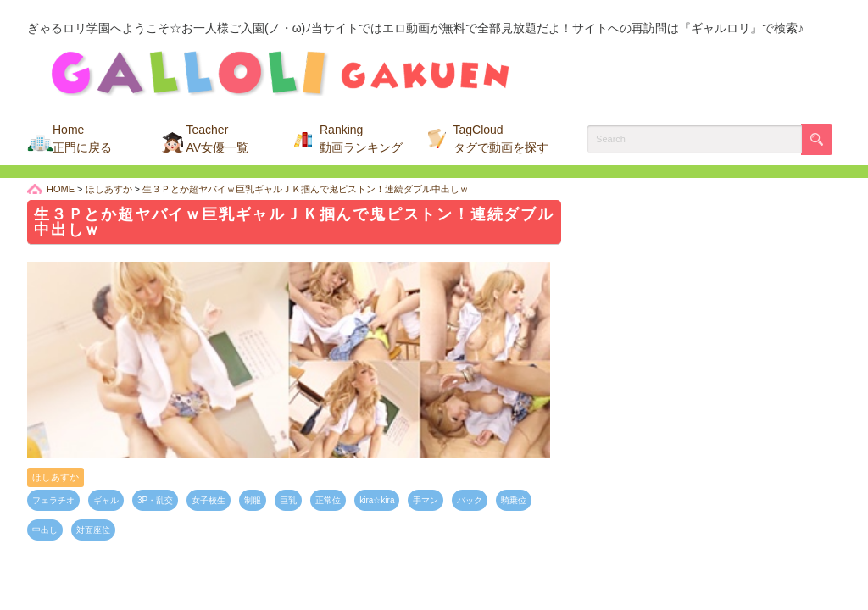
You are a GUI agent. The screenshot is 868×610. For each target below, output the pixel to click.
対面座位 (93, 530)
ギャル (106, 500)
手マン (426, 500)
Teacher (218, 139)
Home (82, 139)
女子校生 (209, 500)
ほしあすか (56, 477)
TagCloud (501, 139)
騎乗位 (514, 500)
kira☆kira (377, 500)
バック (470, 500)
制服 (253, 500)
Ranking (361, 139)
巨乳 (288, 500)
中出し (45, 530)
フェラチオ (53, 500)
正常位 (328, 500)
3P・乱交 (155, 500)
